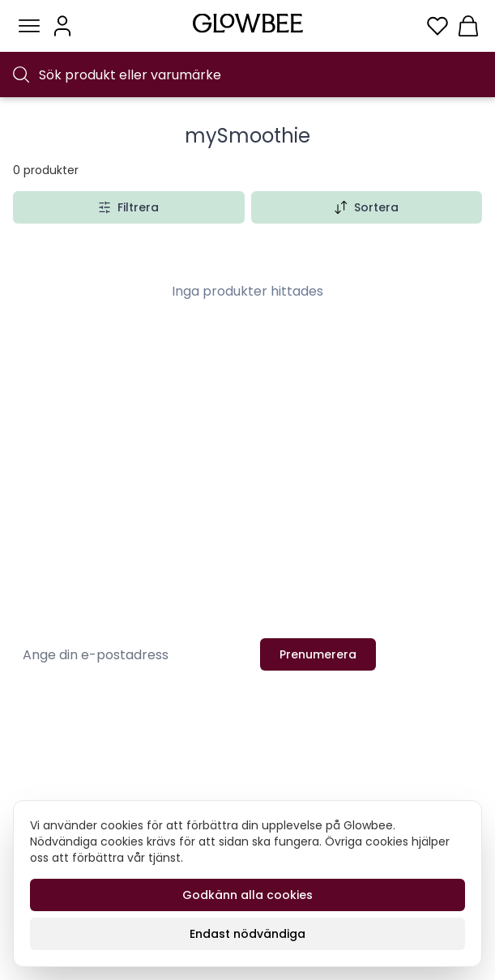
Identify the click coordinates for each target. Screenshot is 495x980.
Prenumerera (318, 654)
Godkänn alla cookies (247, 895)
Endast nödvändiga (247, 934)
